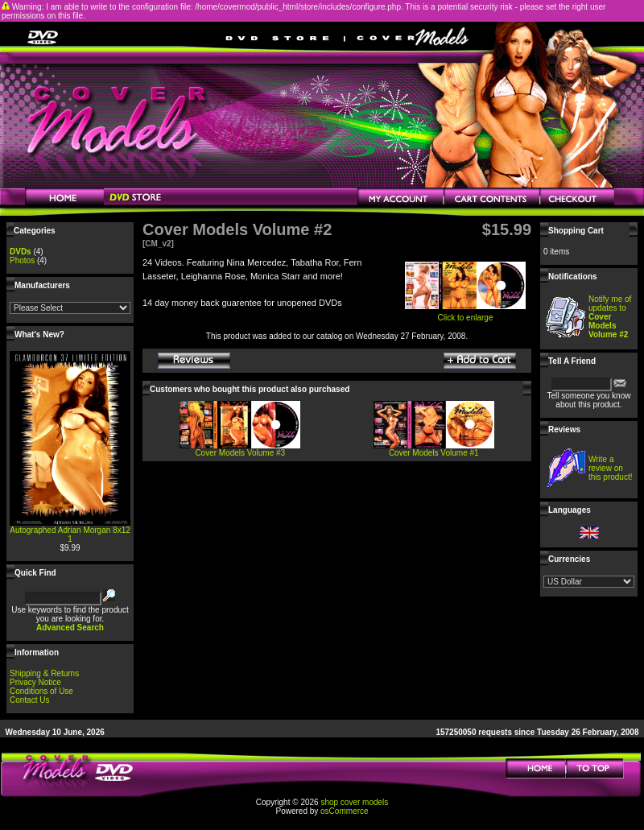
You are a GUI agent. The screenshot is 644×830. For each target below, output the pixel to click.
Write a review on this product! (610, 468)
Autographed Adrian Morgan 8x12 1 (70, 535)
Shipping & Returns (44, 673)
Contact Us (29, 700)
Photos (22, 260)
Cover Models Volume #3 (240, 453)
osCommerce (344, 811)
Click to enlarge (465, 314)
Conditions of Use (41, 691)
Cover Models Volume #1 (434, 453)
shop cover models (354, 802)
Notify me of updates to (610, 317)
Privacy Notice (35, 682)
